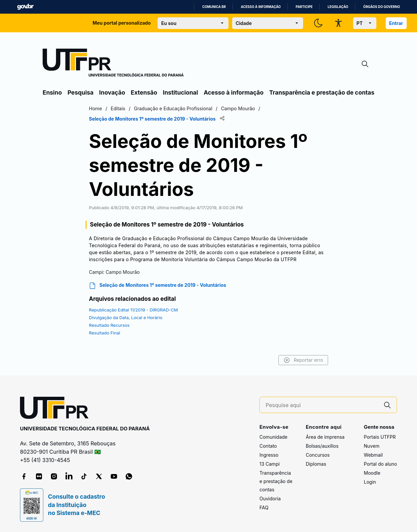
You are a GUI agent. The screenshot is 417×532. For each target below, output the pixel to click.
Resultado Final (105, 333)
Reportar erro (303, 360)
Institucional (181, 92)
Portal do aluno (380, 464)
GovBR (25, 7)
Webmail (373, 455)
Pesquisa (81, 92)
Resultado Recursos (109, 325)
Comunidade (273, 437)
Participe (304, 7)
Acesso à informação (261, 7)
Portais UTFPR (380, 437)
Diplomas (316, 464)
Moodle (372, 473)
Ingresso (269, 455)
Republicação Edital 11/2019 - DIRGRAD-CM (133, 310)
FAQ (264, 508)
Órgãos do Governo (382, 7)
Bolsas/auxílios (322, 446)
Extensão (144, 92)
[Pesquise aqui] (322, 405)
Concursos (318, 455)
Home (95, 108)
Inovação (112, 92)
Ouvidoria (270, 499)
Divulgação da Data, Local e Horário (126, 317)
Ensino (52, 92)
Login (370, 482)
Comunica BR (214, 7)
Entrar (396, 23)
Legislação (338, 7)
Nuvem (372, 446)
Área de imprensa (325, 437)
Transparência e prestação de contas (322, 92)
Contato (268, 446)
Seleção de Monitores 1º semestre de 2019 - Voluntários (158, 286)
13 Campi (270, 464)
